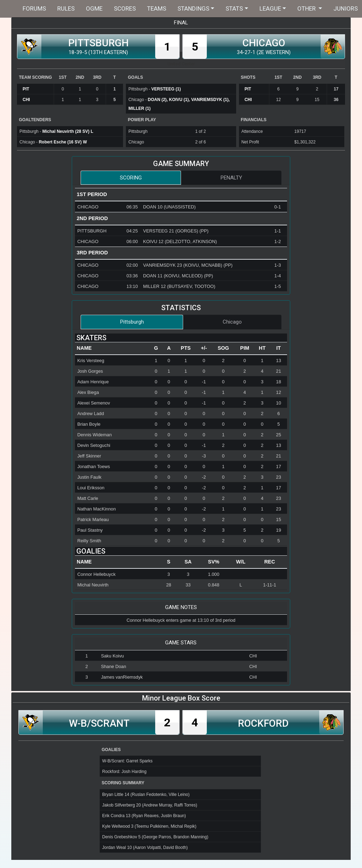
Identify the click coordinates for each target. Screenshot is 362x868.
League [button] (270, 8)
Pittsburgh (132, 322)
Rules (66, 8)
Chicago (232, 322)
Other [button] (307, 8)
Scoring (131, 178)
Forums (34, 8)
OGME (94, 8)
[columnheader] (112, 348)
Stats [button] (234, 8)
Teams (157, 8)
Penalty (231, 178)
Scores (125, 8)
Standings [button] (193, 8)
